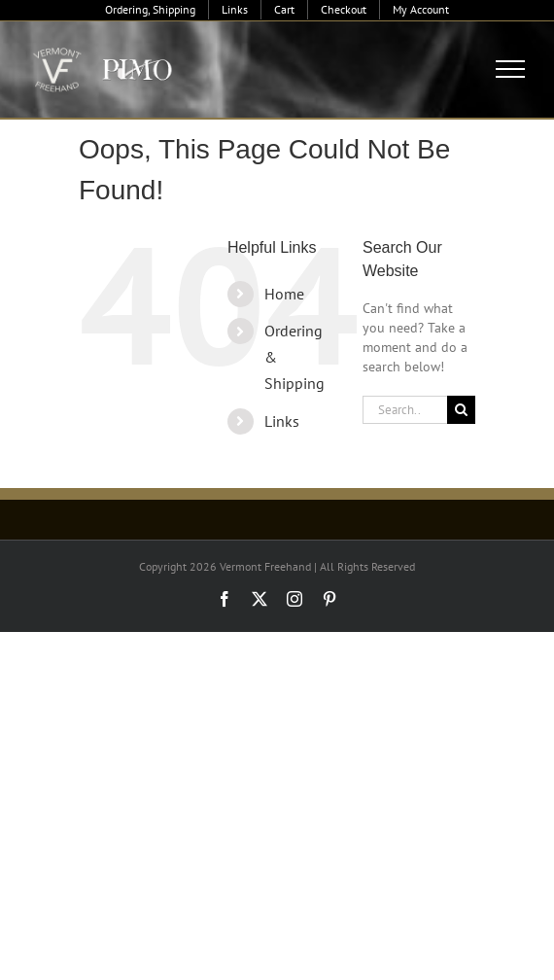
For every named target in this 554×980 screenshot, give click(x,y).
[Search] (461, 410)
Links (282, 421)
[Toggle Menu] (511, 69)
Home (284, 294)
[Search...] (405, 410)
